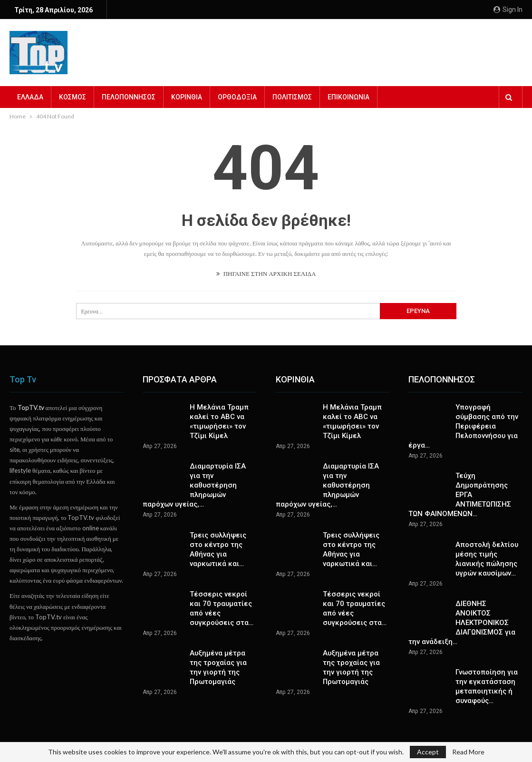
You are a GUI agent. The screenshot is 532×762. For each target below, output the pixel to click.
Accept (428, 752)
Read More (468, 752)
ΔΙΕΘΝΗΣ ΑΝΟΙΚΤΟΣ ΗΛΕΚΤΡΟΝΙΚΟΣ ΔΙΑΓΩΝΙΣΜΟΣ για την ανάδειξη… (462, 623)
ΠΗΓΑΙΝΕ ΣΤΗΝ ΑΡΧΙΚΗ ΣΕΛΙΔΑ (266, 274)
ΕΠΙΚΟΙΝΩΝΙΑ (348, 97)
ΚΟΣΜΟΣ (73, 97)
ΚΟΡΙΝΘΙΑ (187, 97)
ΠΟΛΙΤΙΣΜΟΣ (292, 97)
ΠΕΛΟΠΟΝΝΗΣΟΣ (129, 97)
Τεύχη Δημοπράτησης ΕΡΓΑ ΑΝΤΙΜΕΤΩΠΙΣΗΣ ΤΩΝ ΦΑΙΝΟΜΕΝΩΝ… (460, 495)
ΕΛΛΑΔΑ (30, 97)
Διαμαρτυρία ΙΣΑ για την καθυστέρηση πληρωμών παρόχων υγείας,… (194, 485)
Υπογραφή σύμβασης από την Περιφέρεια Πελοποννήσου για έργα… (463, 426)
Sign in (508, 10)
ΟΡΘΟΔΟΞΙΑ (237, 97)
